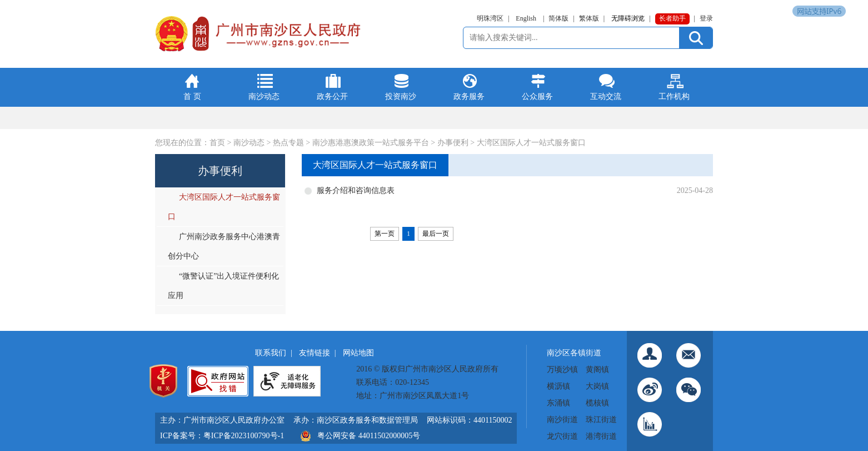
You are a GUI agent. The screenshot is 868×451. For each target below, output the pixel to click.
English (526, 18)
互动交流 (606, 96)
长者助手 (672, 18)
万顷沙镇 (562, 370)
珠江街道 (601, 420)
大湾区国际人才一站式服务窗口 (531, 143)
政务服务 (469, 96)
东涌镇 (558, 403)
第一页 (385, 234)
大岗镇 (597, 386)
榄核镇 (597, 403)
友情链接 (315, 353)
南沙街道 (562, 420)
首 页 (192, 96)
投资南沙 (401, 96)
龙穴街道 (562, 436)
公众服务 (537, 96)
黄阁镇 (597, 370)
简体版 (558, 18)
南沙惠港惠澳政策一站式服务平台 (371, 143)
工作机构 (674, 96)
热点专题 (288, 143)
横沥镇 (558, 386)
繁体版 (589, 18)
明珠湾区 (490, 18)
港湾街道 (601, 436)
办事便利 (453, 143)
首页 (217, 143)
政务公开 (332, 96)
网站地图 (358, 353)
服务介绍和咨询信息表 (356, 190)
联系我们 (271, 353)
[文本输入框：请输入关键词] (573, 38)
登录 (706, 18)
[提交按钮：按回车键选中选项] (696, 38)
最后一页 (436, 234)
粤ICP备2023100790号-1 (244, 436)
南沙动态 (264, 96)
